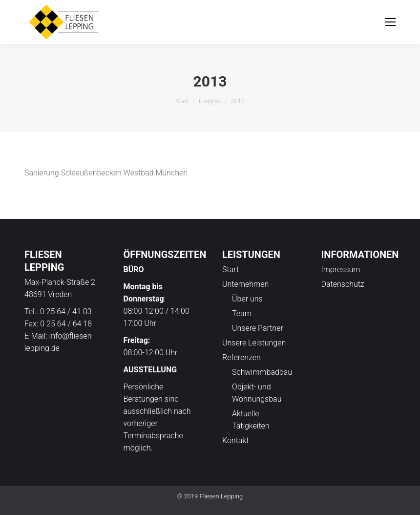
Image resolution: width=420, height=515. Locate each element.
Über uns (247, 299)
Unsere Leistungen (254, 343)
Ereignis (210, 101)
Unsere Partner (258, 328)
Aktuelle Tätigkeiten (251, 420)
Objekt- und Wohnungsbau (257, 393)
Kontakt (235, 440)
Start (182, 101)
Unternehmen (245, 284)
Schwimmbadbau (262, 372)
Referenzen (241, 357)
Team (242, 313)
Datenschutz (343, 284)
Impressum (341, 269)
